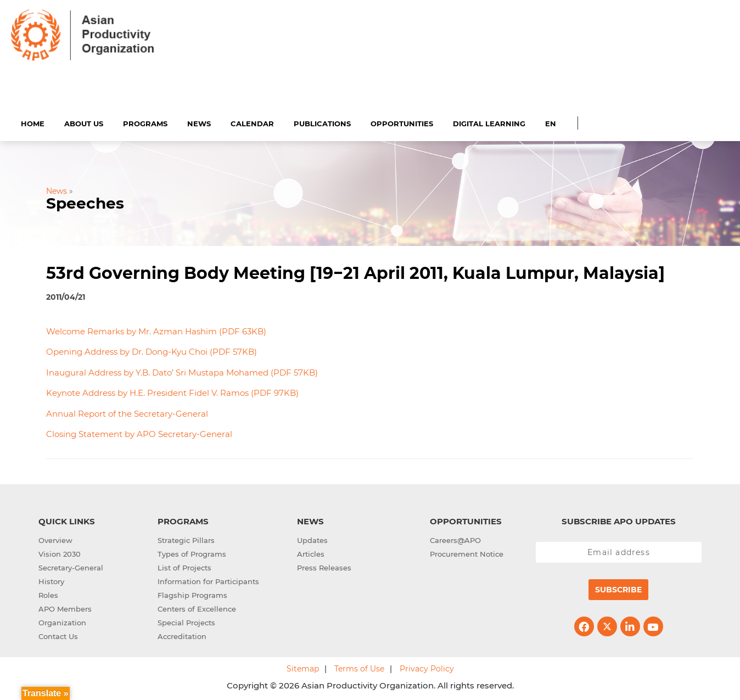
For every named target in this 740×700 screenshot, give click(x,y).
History (51, 580)
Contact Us (58, 635)
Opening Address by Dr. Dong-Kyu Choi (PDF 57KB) (152, 351)
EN (551, 122)
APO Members (65, 608)
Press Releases (324, 567)
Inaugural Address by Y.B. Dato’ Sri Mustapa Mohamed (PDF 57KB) (182, 371)
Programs (145, 122)
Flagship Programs (192, 594)
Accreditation (182, 635)
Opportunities (402, 122)
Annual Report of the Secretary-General (127, 412)
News (199, 122)
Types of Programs (192, 553)
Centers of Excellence (197, 608)
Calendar (252, 122)
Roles (48, 594)
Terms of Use (359, 668)
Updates (312, 539)
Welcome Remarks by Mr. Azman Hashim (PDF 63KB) (156, 330)
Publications (322, 122)
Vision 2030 (60, 553)
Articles (311, 553)
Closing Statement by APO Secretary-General (139, 433)
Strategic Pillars (186, 539)
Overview (55, 539)
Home (33, 122)
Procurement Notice (467, 553)
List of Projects (184, 567)
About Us (84, 122)
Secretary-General (71, 567)
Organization (62, 621)
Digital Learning (489, 122)
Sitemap (303, 668)
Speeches (85, 202)
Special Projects (186, 621)
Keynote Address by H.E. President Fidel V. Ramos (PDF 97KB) (172, 392)
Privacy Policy (427, 668)
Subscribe (618, 589)
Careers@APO (455, 539)
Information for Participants (208, 580)
